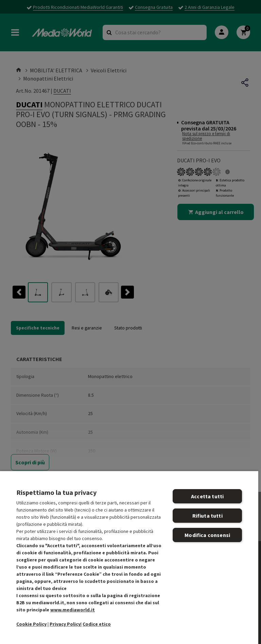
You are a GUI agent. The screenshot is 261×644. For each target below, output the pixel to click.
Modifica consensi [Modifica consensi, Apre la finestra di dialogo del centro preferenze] (207, 535)
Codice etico (97, 624)
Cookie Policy (31, 624)
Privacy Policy (65, 624)
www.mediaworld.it (73, 610)
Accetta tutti (207, 496)
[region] (129, 557)
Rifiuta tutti (207, 516)
